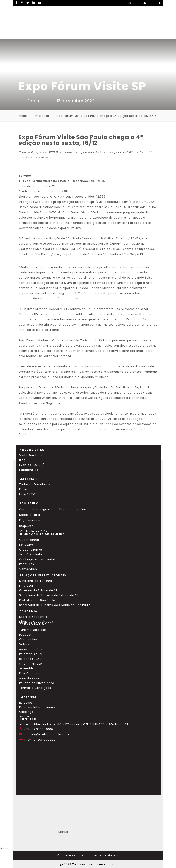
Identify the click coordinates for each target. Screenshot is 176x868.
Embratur (26, 586)
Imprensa (42, 116)
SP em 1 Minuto (31, 664)
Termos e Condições (35, 688)
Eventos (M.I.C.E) (32, 465)
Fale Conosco (30, 673)
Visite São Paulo (31, 455)
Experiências (29, 470)
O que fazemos (31, 550)
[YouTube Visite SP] (40, 3)
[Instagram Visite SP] (22, 3)
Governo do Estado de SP (38, 590)
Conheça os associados (37, 559)
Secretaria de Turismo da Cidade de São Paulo (55, 605)
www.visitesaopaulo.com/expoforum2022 (50, 228)
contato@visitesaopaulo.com (46, 734)
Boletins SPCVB (30, 659)
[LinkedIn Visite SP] (34, 3)
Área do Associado (33, 678)
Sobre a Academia (33, 617)
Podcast (25, 635)
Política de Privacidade (37, 683)
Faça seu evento (32, 520)
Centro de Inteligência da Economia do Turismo (56, 509)
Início (23, 116)
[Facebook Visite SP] (17, 3)
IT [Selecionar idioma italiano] (156, 3)
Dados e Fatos (30, 515)
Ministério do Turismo (36, 581)
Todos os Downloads (35, 484)
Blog (22, 460)
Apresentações (31, 649)
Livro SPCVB (28, 494)
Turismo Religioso (33, 630)
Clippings (26, 712)
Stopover (26, 526)
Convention (28, 569)
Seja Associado (31, 554)
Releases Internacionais (37, 707)
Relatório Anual (31, 654)
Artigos (24, 717)
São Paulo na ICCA (33, 531)
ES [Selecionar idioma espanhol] (127, 3)
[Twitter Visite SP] (28, 3)
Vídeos (24, 644)
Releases (26, 703)
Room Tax (27, 564)
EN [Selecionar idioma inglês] (142, 3)
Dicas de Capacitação (36, 622)
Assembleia (28, 668)
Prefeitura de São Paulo (37, 600)
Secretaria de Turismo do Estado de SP (49, 595)
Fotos (23, 489)
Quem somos (29, 540)
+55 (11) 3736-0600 (38, 729)
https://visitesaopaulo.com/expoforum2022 (120, 202)
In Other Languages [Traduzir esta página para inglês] (40, 739)
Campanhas (28, 639)
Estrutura (26, 545)
